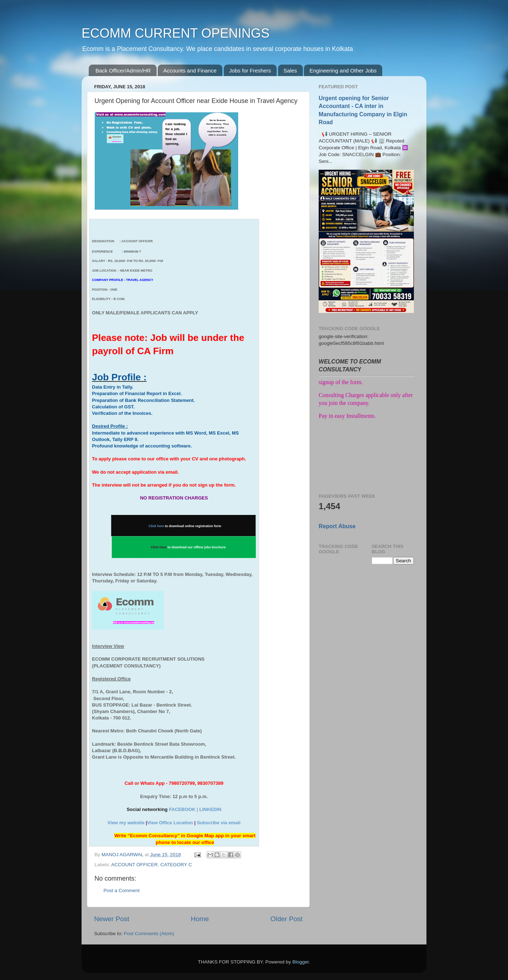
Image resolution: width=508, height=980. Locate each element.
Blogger (301, 962)
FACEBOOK (182, 809)
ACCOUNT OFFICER (135, 865)
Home (200, 919)
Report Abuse (337, 526)
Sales (290, 71)
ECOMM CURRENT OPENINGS (176, 33)
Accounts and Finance (190, 71)
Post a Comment (122, 890)
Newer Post (112, 919)
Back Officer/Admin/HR (123, 71)
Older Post (287, 919)
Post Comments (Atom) (149, 934)
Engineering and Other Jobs (343, 71)
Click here (156, 526)
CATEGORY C (176, 865)
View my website (126, 823)
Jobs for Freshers (250, 71)
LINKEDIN (210, 809)
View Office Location (170, 823)
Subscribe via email (219, 823)
